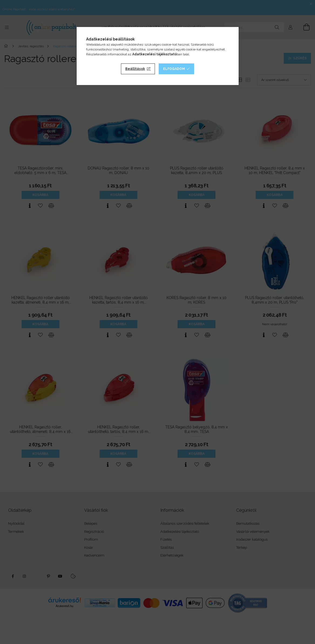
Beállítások (135, 69)
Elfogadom (174, 69)
